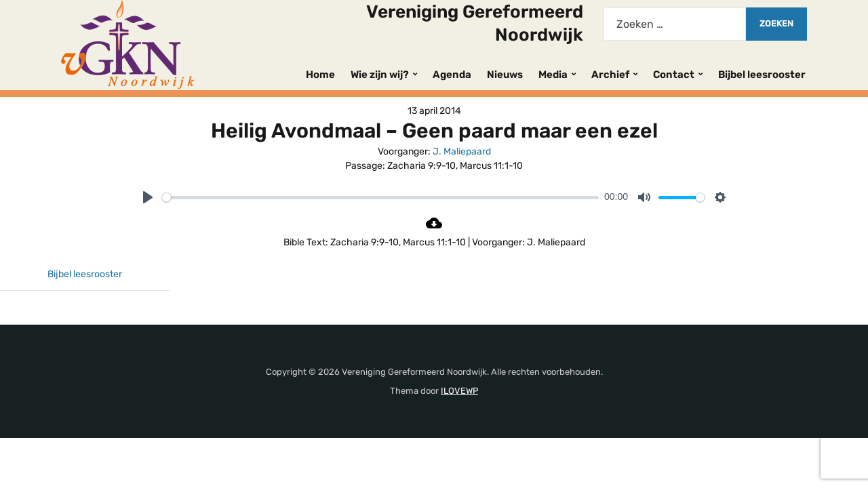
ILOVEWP (459, 391)
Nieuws (505, 75)
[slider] (380, 198)
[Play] (148, 197)
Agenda (452, 75)
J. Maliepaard (462, 151)
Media (553, 75)
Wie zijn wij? (380, 75)
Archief (610, 75)
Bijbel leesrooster (762, 75)
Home (320, 75)
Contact (674, 75)
